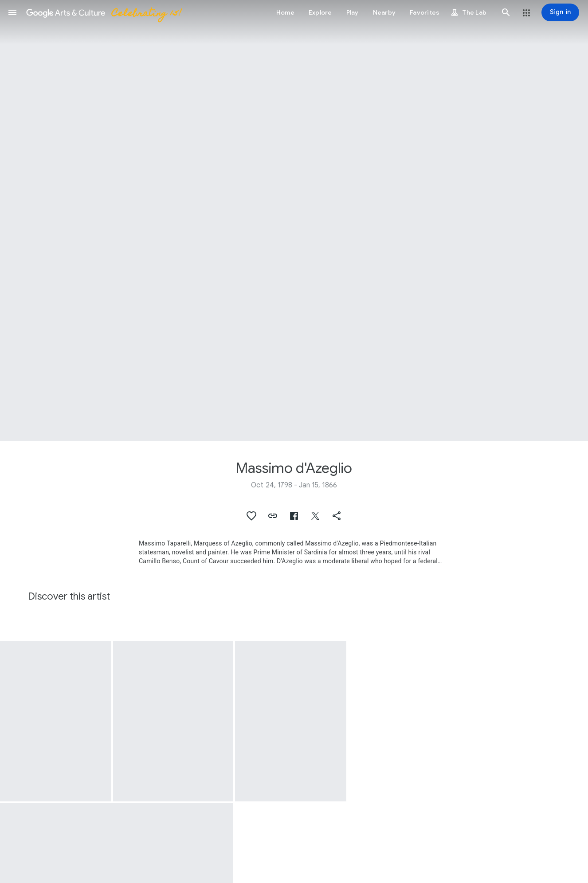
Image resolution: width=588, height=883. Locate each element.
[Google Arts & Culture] (103, 12)
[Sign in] (560, 12)
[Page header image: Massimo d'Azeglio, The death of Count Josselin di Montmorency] (294, 221)
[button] (12, 12)
